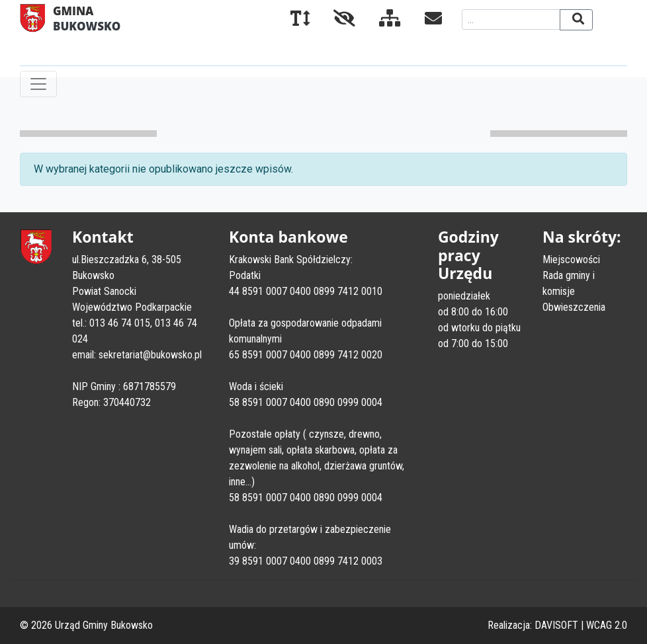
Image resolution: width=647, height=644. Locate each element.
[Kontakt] (423, 21)
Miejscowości (571, 260)
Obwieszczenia (574, 307)
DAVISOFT (556, 625)
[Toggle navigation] (38, 84)
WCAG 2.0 (607, 625)
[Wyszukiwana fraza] (511, 20)
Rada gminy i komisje (569, 283)
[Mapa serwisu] (379, 21)
